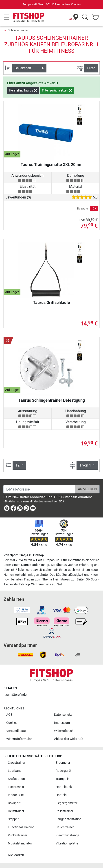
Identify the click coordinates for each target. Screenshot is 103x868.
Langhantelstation (69, 819)
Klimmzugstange (67, 835)
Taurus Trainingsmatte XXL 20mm (52, 165)
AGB (9, 715)
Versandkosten (17, 731)
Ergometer (63, 763)
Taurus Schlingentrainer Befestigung (52, 400)
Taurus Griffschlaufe (51, 302)
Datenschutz (63, 715)
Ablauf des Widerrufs (69, 739)
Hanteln (61, 795)
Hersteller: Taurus (23, 90)
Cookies (12, 723)
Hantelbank (64, 787)
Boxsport (14, 803)
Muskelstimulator (20, 843)
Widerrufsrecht (64, 731)
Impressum (62, 723)
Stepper (13, 819)
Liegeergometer (67, 803)
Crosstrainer (16, 763)
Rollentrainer (65, 811)
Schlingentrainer (18, 30)
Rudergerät (64, 771)
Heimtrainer (16, 811)
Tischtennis (16, 787)
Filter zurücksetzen (57, 90)
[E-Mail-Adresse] (39, 489)
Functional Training (21, 827)
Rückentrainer (18, 835)
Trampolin (63, 779)
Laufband (15, 771)
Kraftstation (16, 779)
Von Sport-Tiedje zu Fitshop (24, 555)
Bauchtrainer (65, 827)
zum (16, 695)
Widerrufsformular (19, 739)
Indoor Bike (16, 795)
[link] (7, 509)
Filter (91, 68)
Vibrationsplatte (67, 843)
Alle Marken (16, 855)
